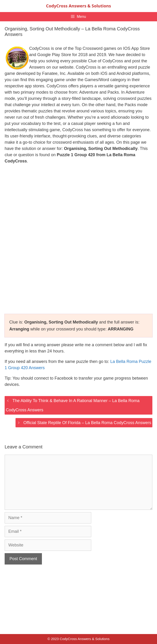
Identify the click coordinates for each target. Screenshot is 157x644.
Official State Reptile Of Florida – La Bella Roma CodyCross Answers (87, 423)
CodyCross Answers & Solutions (78, 6)
